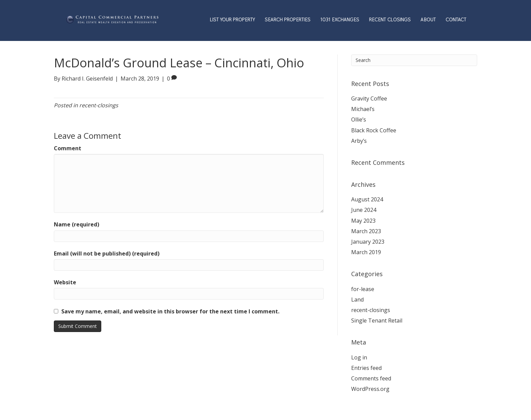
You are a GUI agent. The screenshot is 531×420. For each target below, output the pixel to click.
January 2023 (368, 242)
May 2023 (363, 221)
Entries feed (366, 368)
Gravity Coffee (369, 98)
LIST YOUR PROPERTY (232, 19)
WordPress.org (370, 389)
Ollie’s (359, 119)
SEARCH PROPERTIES (288, 19)
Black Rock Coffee (374, 130)
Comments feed (371, 378)
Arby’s (359, 141)
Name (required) (77, 224)
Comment (68, 148)
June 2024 (364, 210)
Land (357, 300)
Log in (359, 357)
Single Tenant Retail (377, 320)
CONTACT (456, 19)
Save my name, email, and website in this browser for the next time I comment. (170, 311)
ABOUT (428, 19)
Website (65, 282)
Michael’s (363, 109)
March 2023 (366, 231)
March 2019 (366, 252)
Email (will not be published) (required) (107, 253)
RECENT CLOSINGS (390, 19)
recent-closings (99, 105)
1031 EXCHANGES (340, 19)
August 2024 (367, 199)
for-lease (363, 289)
